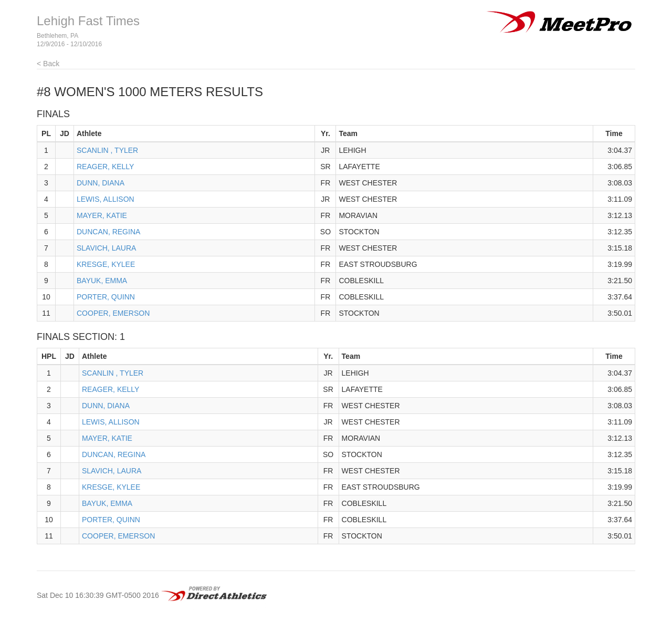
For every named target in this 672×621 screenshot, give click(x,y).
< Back (48, 64)
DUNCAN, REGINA (108, 232)
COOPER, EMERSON (113, 313)
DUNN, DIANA (101, 183)
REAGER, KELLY (105, 167)
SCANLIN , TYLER (107, 150)
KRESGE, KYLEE (106, 264)
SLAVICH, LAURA (106, 248)
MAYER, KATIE (102, 215)
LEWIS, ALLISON (106, 199)
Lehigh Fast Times (88, 21)
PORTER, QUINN (106, 297)
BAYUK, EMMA (102, 281)
